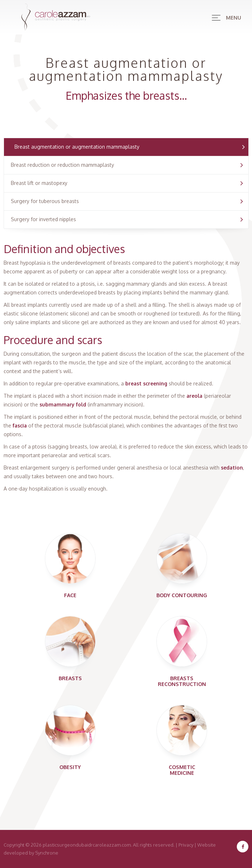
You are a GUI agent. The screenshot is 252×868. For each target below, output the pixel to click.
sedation (232, 468)
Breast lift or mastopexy (39, 183)
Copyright (14, 845)
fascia (20, 425)
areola (194, 396)
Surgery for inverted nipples (43, 219)
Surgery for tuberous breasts (45, 201)
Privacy (186, 845)
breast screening (146, 383)
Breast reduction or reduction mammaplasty (62, 165)
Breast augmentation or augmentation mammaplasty (77, 147)
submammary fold (63, 404)
